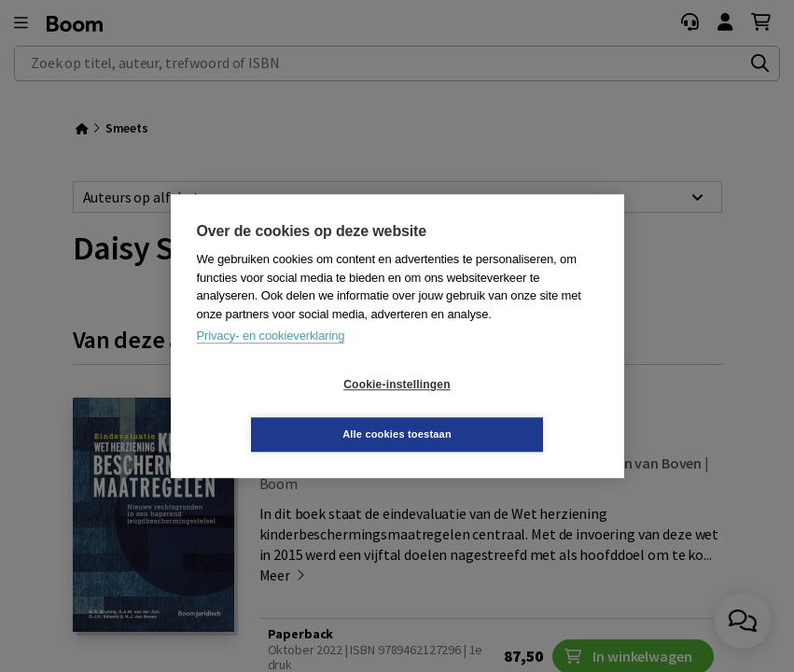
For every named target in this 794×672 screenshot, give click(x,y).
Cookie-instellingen (286, 410)
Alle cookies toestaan (508, 409)
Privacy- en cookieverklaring (271, 361)
